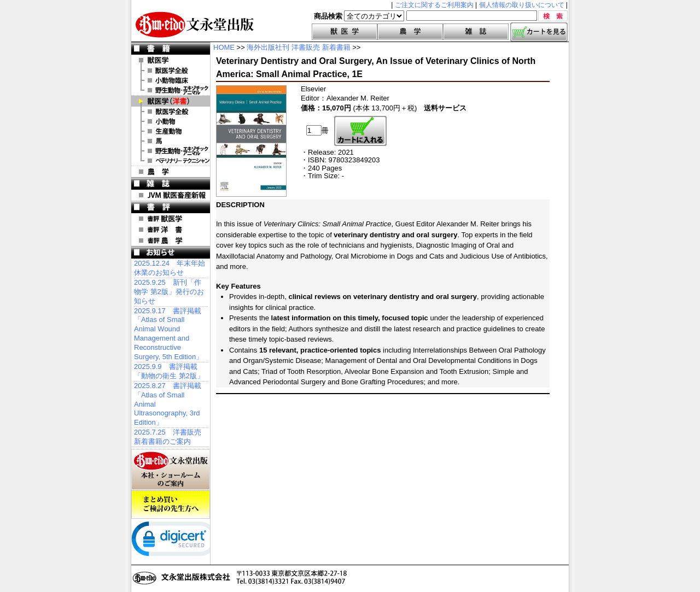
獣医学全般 (171, 71)
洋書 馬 (171, 141)
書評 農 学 (171, 241)
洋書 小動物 (171, 121)
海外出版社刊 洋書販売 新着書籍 (298, 47)
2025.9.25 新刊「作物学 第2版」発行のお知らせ (169, 292)
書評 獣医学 (171, 219)
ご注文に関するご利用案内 (434, 5)
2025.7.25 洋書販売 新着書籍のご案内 (168, 437)
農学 (410, 32)
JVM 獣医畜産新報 (171, 195)
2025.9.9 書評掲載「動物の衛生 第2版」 (169, 371)
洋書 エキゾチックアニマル (171, 151)
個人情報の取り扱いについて (522, 5)
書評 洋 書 (171, 230)
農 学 (171, 172)
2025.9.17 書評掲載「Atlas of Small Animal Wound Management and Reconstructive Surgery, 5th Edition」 (168, 334)
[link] (175, 541)
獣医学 (345, 32)
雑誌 (476, 32)
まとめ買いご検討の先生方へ (171, 505)
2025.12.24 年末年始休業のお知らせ (170, 268)
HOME (224, 47)
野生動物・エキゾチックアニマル (171, 90)
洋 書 (171, 101)
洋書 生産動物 (171, 131)
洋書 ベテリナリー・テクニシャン (171, 161)
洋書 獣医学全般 (171, 112)
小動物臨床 (171, 80)
